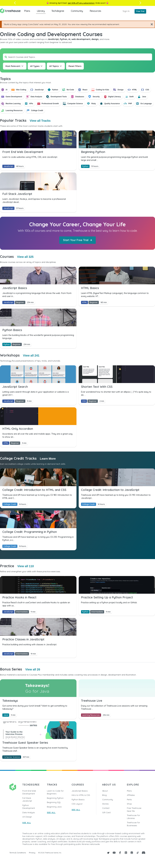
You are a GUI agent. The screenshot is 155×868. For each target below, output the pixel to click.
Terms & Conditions (18, 853)
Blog (104, 795)
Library (41, 11)
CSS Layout (77, 804)
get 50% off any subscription (81, 3)
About (105, 791)
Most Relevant (13, 66)
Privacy (32, 853)
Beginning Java (54, 807)
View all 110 (26, 566)
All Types (35, 66)
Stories (105, 804)
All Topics (54, 66)
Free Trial (140, 11)
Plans (27, 11)
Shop (129, 804)
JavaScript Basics (80, 791)
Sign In (126, 11)
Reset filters (75, 66)
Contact (106, 808)
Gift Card (106, 812)
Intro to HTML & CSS (81, 795)
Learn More (48, 459)
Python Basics (78, 799)
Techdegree (58, 11)
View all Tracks (40, 121)
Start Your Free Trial (77, 240)
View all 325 (25, 257)
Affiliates (131, 795)
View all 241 (31, 355)
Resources (95, 11)
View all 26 (33, 669)
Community (77, 11)
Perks (129, 799)
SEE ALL (27, 823)
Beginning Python (55, 798)
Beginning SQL (54, 802)
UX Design (27, 817)
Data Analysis (29, 812)
